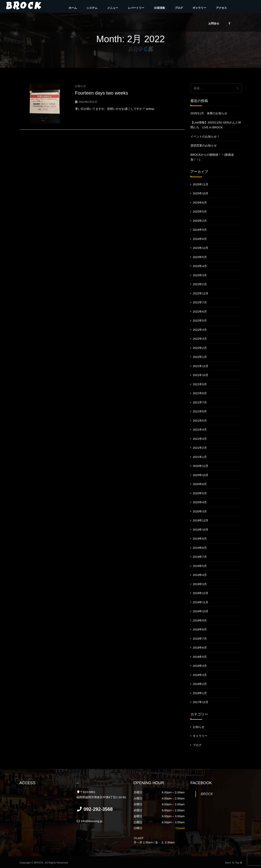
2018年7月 (200, 639)
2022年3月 (200, 339)
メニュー (113, 8)
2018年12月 (201, 593)
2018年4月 (200, 666)
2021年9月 (200, 384)
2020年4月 (200, 502)
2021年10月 (201, 375)
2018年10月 (201, 611)
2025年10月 (201, 193)
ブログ (179, 8)
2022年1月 (200, 357)
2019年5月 (200, 566)
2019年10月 (201, 530)
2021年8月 (200, 393)
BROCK (207, 794)
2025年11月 (201, 184)
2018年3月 (200, 675)
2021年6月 (200, 411)
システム (92, 8)
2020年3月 (200, 511)
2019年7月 (200, 557)
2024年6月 (200, 239)
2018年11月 (201, 602)
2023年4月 (200, 266)
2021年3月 (200, 439)
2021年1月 (200, 457)
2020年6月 (200, 484)
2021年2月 (200, 448)
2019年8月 (200, 548)
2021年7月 (200, 402)
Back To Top (233, 863)
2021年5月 (200, 421)
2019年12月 (201, 520)
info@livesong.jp (89, 821)
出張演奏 (159, 8)
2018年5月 (200, 657)
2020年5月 (200, 493)
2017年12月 (201, 702)
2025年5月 (200, 211)
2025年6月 (200, 202)
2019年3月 (200, 584)
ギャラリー (199, 8)
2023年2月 (200, 284)
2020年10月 (201, 475)
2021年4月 (200, 430)
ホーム (73, 8)
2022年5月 (200, 320)
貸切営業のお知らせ (204, 145)
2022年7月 (200, 302)
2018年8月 (200, 629)
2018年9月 (200, 620)
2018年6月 (200, 648)
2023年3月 (200, 275)
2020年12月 (201, 466)
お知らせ (81, 86)
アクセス (221, 8)
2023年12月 (201, 248)
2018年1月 (200, 693)
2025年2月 (200, 221)
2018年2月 (200, 684)
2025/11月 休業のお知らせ (209, 113)
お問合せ (214, 23)
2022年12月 (201, 293)
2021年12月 (201, 366)
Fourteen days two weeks (102, 93)
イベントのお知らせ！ (205, 136)
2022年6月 (200, 312)
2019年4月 (200, 575)
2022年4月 (200, 330)
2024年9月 (200, 230)
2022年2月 (200, 348)
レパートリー (136, 8)
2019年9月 (200, 539)
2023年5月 (200, 257)
